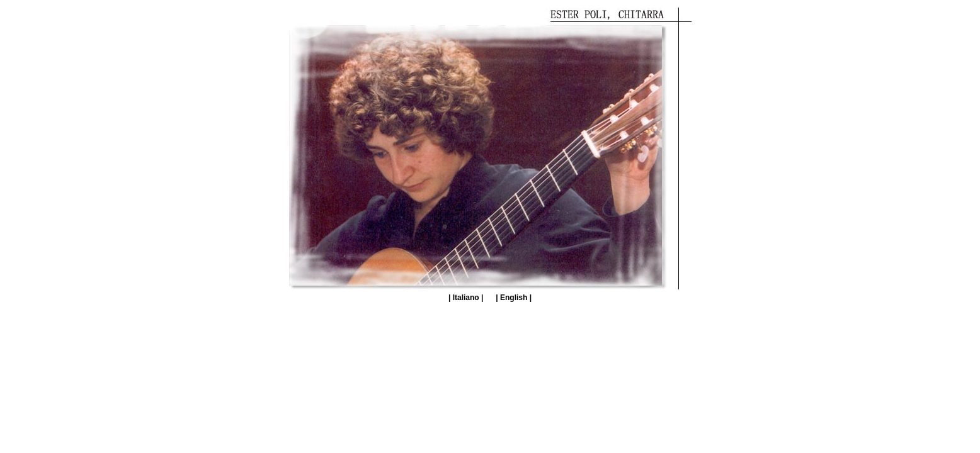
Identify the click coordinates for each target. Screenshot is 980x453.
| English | (514, 298)
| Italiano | (466, 298)
